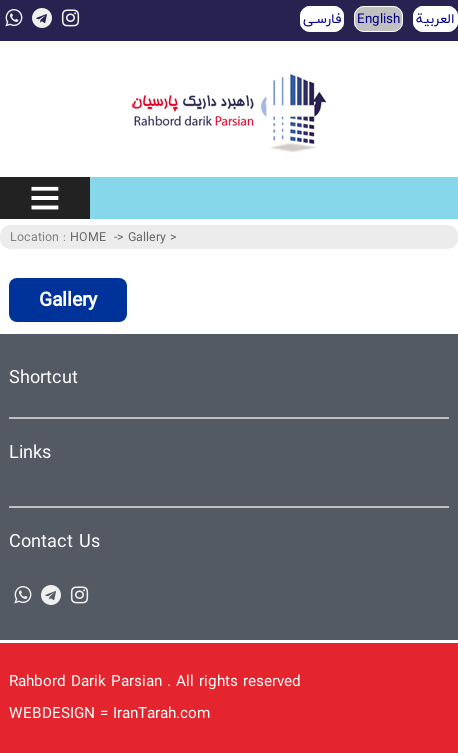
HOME (88, 237)
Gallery (149, 237)
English (378, 19)
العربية (435, 19)
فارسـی (322, 19)
